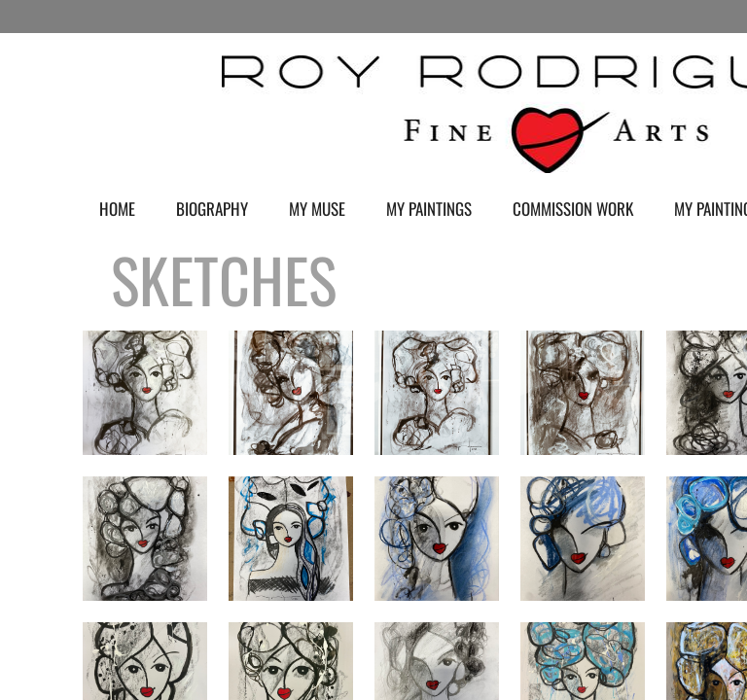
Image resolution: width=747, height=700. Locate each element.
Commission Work (573, 209)
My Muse (317, 209)
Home (117, 209)
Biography (212, 209)
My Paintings (429, 209)
